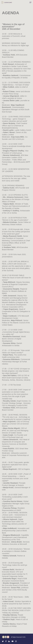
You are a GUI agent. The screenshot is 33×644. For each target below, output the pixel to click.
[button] (30, 2)
